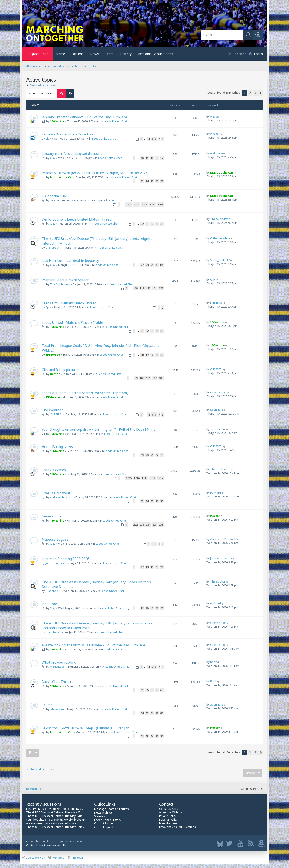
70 (147, 455)
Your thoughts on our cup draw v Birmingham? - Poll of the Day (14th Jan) (100, 429)
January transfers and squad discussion (73, 154)
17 (142, 567)
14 (162, 158)
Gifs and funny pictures (60, 370)
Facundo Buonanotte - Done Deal (68, 134)
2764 (129, 204)
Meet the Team (169, 823)
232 (135, 525)
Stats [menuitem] (109, 54)
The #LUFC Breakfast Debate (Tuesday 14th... (55, 816)
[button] (260, 93)
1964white (57, 121)
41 (157, 608)
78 (147, 265)
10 (142, 158)
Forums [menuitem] (77, 54)
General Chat (52, 516)
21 (142, 331)
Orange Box (218, 623)
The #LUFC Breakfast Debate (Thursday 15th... (56, 812)
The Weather (52, 410)
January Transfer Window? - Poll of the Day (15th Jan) (84, 117)
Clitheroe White (220, 238)
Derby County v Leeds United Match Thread (77, 219)
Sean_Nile (217, 410)
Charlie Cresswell (56, 493)
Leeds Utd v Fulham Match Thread (69, 303)
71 (152, 455)
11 (147, 158)
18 (142, 355)
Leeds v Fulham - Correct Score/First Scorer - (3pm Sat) (85, 393)
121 (155, 288)
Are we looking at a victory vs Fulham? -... (52, 823)
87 (157, 713)
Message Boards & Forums (112, 809)
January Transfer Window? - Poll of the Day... (54, 809)
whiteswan (57, 709)
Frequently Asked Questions (177, 827)
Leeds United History (108, 820)
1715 (129, 478)
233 (142, 525)
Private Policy (168, 816)
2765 (137, 204)
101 (148, 378)
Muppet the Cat (62, 177)
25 (152, 181)
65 (142, 690)
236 (161, 525)
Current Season (104, 823)
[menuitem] (254, 54)
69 (142, 455)
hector (55, 374)
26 (157, 181)
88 (162, 713)
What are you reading (59, 662)
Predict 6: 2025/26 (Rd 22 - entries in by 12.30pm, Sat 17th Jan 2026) (95, 173)
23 (142, 181)
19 (147, 355)
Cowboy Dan (218, 392)
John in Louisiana (56, 563)
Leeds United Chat (115, 121)
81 (162, 265)
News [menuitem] (94, 54)
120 (148, 288)
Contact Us (33, 845)
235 (155, 525)
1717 (144, 478)
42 (162, 608)
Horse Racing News (57, 447)
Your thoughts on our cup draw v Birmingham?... (57, 820)
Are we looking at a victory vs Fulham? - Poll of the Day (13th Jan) (93, 645)
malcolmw (217, 153)
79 (152, 265)
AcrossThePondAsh (223, 539)
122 (161, 288)
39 (147, 608)
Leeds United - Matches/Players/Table (72, 322)
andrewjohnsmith (61, 497)
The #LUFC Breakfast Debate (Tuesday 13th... (55, 827)
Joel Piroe (49, 604)
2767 (152, 204)
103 (161, 378)
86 (152, 713)
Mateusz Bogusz (55, 539)
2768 (160, 204)
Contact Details (169, 809)
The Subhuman (220, 219)
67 (152, 690)
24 (147, 181)
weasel (215, 117)
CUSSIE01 (217, 369)
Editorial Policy (168, 820)
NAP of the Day (54, 196)
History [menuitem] (126, 54)
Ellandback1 (53, 248)
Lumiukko (216, 303)
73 (162, 455)
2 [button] (250, 93)
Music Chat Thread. (57, 682)
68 (157, 690)
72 (157, 455)
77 (142, 265)
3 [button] (255, 93)
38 (142, 608)
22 (142, 224)
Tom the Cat (218, 429)
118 (135, 288)
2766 (144, 204)
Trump (47, 705)
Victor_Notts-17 (220, 260)
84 (142, 713)
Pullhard (216, 493)
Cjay (48, 138)
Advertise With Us (171, 812)
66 (147, 690)
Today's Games (54, 470)
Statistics (100, 816)
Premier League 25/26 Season (66, 280)
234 (148, 525)
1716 (137, 478)
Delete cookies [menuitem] (33, 858)
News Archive (103, 813)
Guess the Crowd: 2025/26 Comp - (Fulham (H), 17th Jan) (86, 728)
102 (155, 378)
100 (142, 378)
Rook (214, 662)
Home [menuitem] (60, 54)
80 (157, 265)
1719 (160, 478)
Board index (34, 789)
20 (152, 355)
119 (142, 288)
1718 (152, 478)
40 (152, 608)
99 (136, 378)
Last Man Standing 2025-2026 (65, 559)
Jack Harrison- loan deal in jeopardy (70, 261)
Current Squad (104, 827)
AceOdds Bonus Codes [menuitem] (155, 54)
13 (157, 158)
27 (162, 181)
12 (152, 158)
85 (147, 713)
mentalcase (57, 667)
